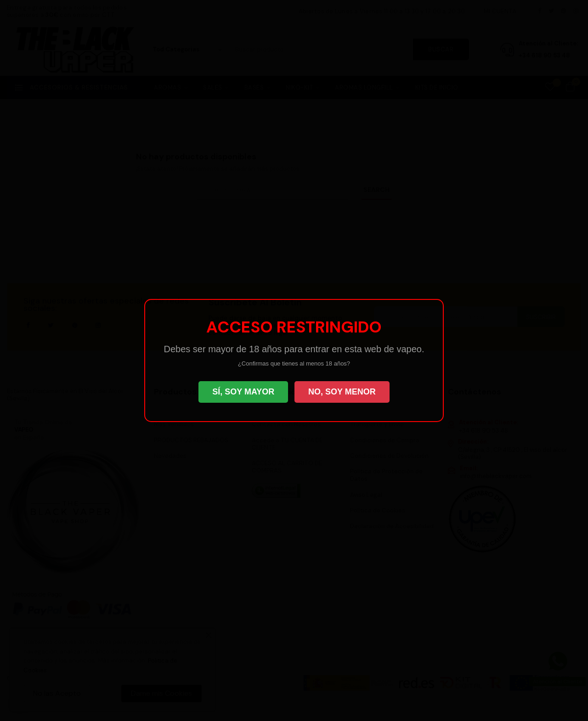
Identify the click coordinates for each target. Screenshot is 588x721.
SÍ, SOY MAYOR (243, 392)
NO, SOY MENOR (342, 392)
